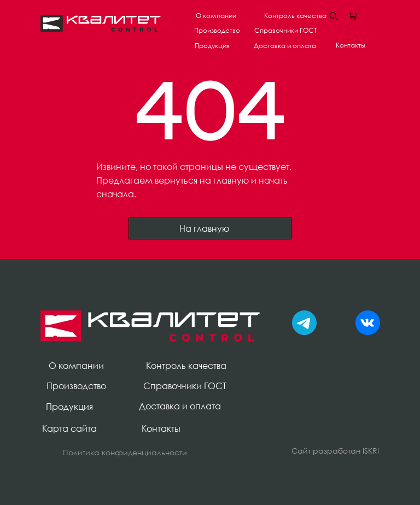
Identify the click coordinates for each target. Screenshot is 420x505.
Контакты (351, 45)
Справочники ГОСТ (285, 30)
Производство (217, 30)
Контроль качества (295, 16)
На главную (210, 228)
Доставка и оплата (285, 46)
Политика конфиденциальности (125, 452)
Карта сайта (69, 428)
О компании (216, 16)
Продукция (212, 46)
